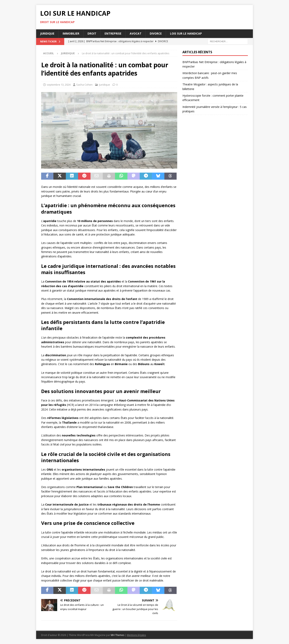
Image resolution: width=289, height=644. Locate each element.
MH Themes (118, 635)
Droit (92, 33)
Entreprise (113, 33)
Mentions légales (136, 635)
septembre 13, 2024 (59, 85)
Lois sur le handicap (186, 33)
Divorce (156, 33)
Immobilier (71, 33)
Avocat (136, 33)
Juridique (47, 33)
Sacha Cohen (84, 85)
